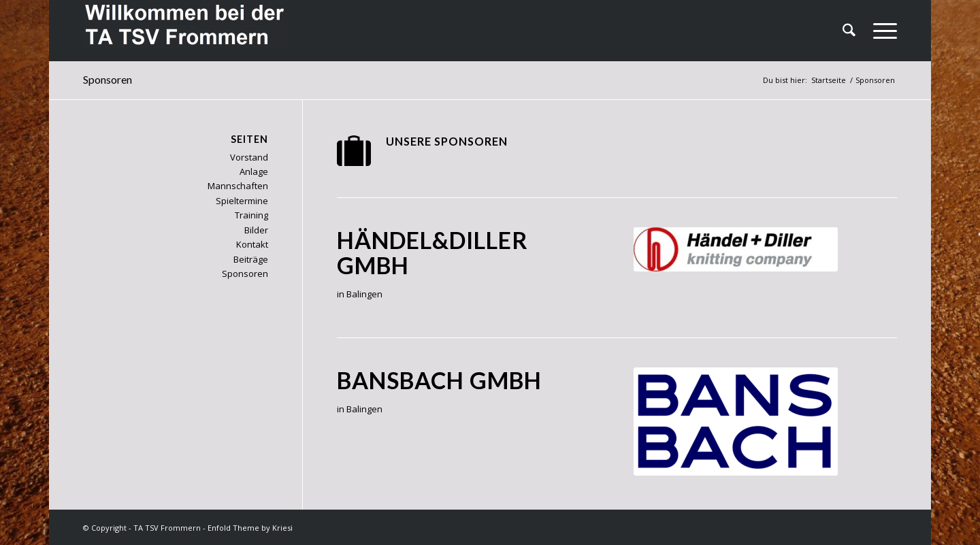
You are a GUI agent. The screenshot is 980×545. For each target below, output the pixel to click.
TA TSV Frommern (167, 528)
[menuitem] (849, 31)
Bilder (256, 230)
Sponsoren (108, 79)
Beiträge (251, 259)
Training (251, 215)
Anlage (254, 171)
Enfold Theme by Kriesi (250, 528)
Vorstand (249, 157)
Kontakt (252, 244)
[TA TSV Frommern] (185, 31)
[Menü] (881, 31)
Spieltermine (242, 201)
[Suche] (849, 31)
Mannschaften (238, 186)
